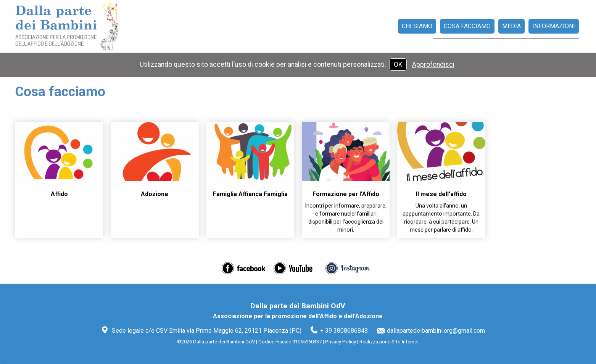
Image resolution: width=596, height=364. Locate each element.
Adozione (155, 194)
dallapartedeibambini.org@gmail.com (436, 331)
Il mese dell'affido (441, 194)
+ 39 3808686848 (344, 331)
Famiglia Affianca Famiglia (250, 194)
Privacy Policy (341, 342)
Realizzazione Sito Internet (389, 342)
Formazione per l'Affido (346, 194)
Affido (59, 194)
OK (398, 64)
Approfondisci (433, 64)
